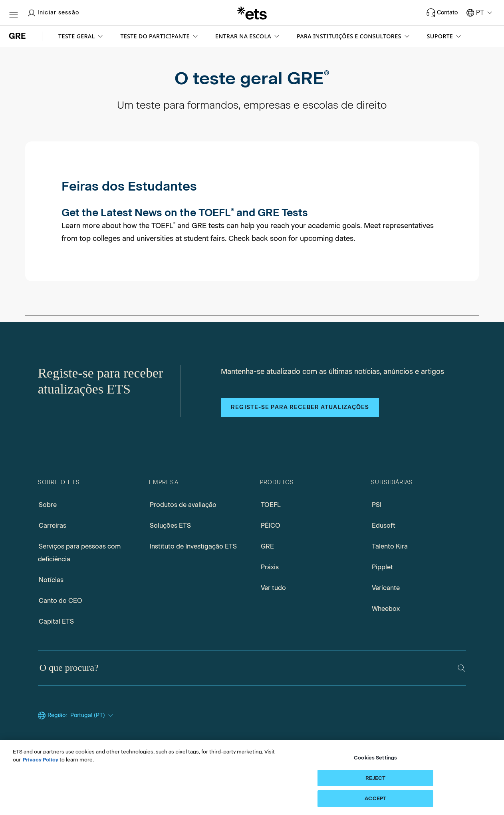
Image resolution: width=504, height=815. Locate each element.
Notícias (51, 580)
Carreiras (53, 526)
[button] (81, 36)
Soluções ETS (170, 526)
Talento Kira (390, 546)
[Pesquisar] (461, 668)
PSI (377, 505)
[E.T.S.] (252, 13)
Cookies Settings (375, 758)
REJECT (376, 778)
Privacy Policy (41, 760)
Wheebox (386, 609)
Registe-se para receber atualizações (300, 407)
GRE (267, 546)
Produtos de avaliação (183, 505)
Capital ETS (56, 621)
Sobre (48, 505)
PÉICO (271, 526)
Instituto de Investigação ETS (193, 546)
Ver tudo (273, 588)
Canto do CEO (61, 601)
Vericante (386, 588)
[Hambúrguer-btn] (14, 13)
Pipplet (382, 567)
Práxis (270, 567)
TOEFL (271, 505)
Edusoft (384, 526)
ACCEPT (375, 798)
